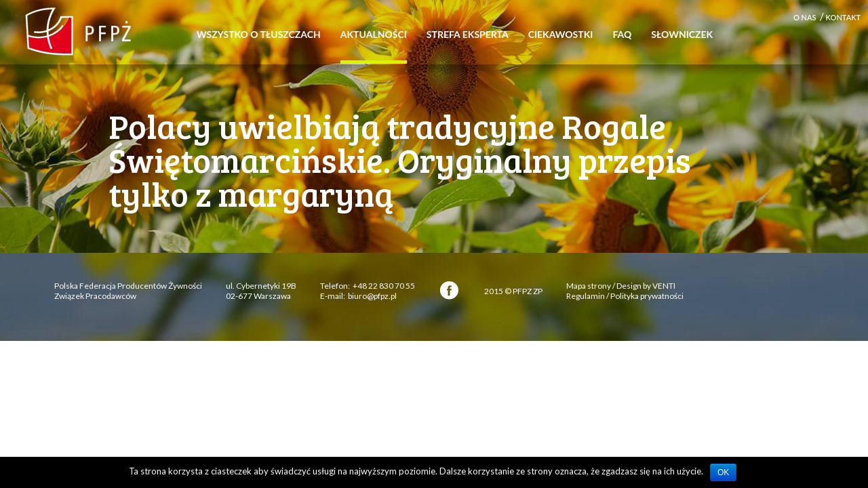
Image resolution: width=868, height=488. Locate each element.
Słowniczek (682, 34)
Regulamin (586, 296)
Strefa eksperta (468, 34)
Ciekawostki (561, 34)
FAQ (622, 34)
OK (723, 472)
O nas (805, 17)
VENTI (664, 286)
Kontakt (844, 17)
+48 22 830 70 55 (384, 286)
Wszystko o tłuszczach (259, 34)
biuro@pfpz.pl (372, 296)
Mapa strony (589, 286)
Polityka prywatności (647, 296)
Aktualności (374, 34)
